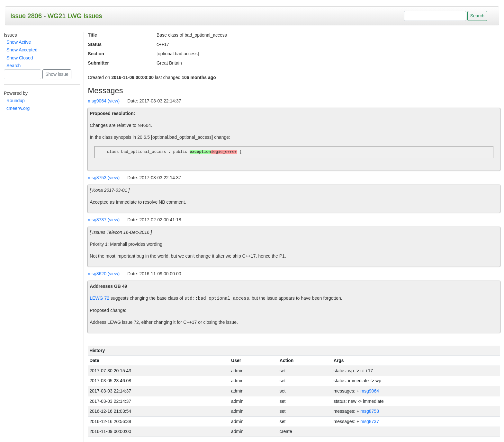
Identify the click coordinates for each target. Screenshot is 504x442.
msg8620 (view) (104, 274)
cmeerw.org (18, 108)
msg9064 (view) (104, 101)
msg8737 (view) (104, 220)
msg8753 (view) (104, 178)
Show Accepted (22, 50)
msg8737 (370, 421)
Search (14, 66)
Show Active (19, 42)
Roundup (16, 101)
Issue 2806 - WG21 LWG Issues (56, 16)
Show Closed (20, 58)
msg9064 (370, 391)
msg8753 (370, 411)
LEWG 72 (99, 298)
